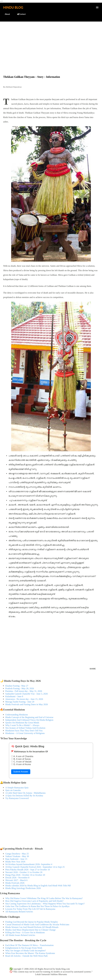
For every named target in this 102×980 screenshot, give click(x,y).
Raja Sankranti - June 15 (16, 859)
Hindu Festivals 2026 (15, 883)
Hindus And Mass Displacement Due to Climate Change (30, 930)
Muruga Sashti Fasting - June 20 (20, 702)
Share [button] (93, 669)
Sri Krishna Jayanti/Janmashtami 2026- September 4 (29, 864)
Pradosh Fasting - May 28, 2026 (20, 688)
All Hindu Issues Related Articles (20, 935)
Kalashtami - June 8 (14, 696)
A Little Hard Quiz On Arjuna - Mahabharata (25, 793)
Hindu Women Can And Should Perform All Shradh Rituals (32, 927)
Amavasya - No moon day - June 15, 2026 (24, 699)
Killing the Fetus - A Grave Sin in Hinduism (25, 932)
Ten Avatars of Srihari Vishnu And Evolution (25, 728)
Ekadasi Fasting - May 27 (17, 686)
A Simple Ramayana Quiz (17, 788)
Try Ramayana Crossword (17, 798)
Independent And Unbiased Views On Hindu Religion (29, 720)
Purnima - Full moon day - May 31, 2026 (24, 691)
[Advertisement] (51, 43)
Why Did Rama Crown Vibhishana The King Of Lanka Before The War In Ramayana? (44, 898)
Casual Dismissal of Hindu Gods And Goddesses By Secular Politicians (37, 925)
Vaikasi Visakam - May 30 (17, 856)
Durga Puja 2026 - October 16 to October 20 (25, 875)
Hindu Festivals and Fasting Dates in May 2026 (27, 704)
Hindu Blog (13, 7)
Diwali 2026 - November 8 (17, 878)
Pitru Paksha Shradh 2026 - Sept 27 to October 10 (28, 870)
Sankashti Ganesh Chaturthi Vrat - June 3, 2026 (26, 694)
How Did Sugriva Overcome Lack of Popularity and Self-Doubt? (34, 901)
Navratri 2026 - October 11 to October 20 (24, 872)
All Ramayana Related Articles (19, 912)
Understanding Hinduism (17, 715)
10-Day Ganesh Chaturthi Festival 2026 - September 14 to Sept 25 (35, 867)
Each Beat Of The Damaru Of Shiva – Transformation (29, 945)
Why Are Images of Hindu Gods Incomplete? (26, 951)
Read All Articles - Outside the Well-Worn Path (26, 956)
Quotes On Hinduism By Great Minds (22, 723)
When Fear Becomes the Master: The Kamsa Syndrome (30, 953)
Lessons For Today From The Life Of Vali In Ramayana (30, 909)
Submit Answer (21, 772)
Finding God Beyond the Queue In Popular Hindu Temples (32, 922)
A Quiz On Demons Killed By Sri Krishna (24, 796)
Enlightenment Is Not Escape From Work (24, 948)
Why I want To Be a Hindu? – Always (22, 725)
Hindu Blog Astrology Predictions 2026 (23, 888)
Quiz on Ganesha (13, 790)
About (6, 14)
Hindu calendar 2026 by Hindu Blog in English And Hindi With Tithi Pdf (38, 886)
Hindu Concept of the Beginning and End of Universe (29, 717)
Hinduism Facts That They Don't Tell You (24, 731)
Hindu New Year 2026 (15, 862)
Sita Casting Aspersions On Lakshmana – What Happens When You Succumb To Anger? (45, 904)
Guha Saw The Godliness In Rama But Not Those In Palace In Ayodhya (37, 906)
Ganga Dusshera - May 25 (17, 854)
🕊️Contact (20, 14)
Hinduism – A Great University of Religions (25, 733)
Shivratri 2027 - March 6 (16, 880)
